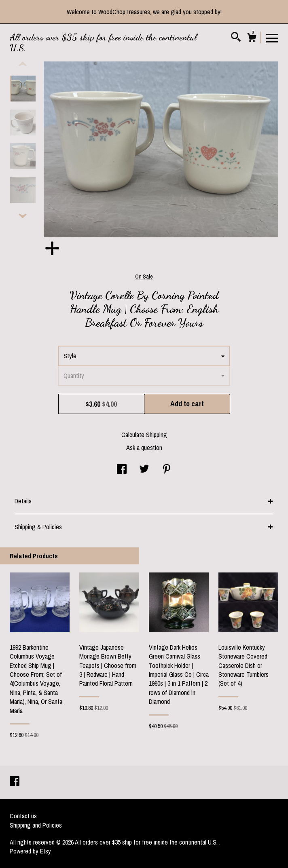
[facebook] (15, 782)
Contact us (23, 816)
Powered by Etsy (30, 851)
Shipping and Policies (36, 825)
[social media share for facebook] (122, 470)
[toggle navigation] (272, 38)
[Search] (236, 38)
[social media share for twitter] (144, 470)
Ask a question (144, 448)
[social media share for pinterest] (167, 470)
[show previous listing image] (23, 64)
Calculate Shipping (144, 435)
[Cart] (252, 39)
